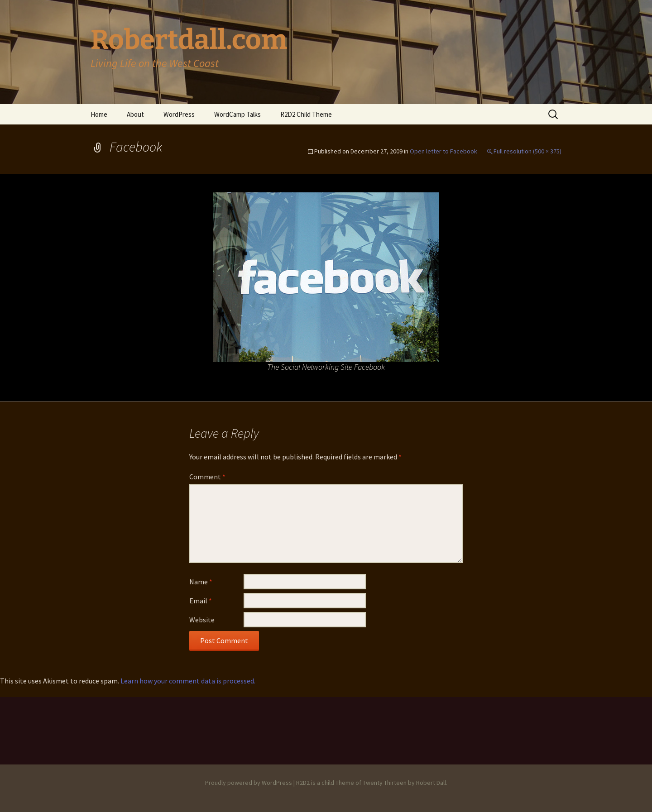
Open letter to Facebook (443, 151)
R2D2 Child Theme (306, 114)
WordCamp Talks (237, 114)
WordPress (179, 114)
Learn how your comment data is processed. (188, 681)
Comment (207, 477)
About (135, 114)
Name (201, 582)
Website (202, 620)
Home (99, 114)
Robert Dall (431, 783)
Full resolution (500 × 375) (527, 151)
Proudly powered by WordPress (249, 783)
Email (201, 601)
